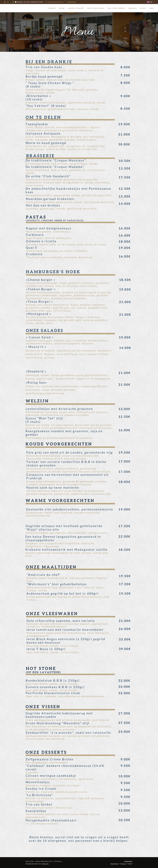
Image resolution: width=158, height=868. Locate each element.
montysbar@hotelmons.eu (55, 2)
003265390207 (72, 2)
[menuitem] (52, 8)
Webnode (45, 864)
